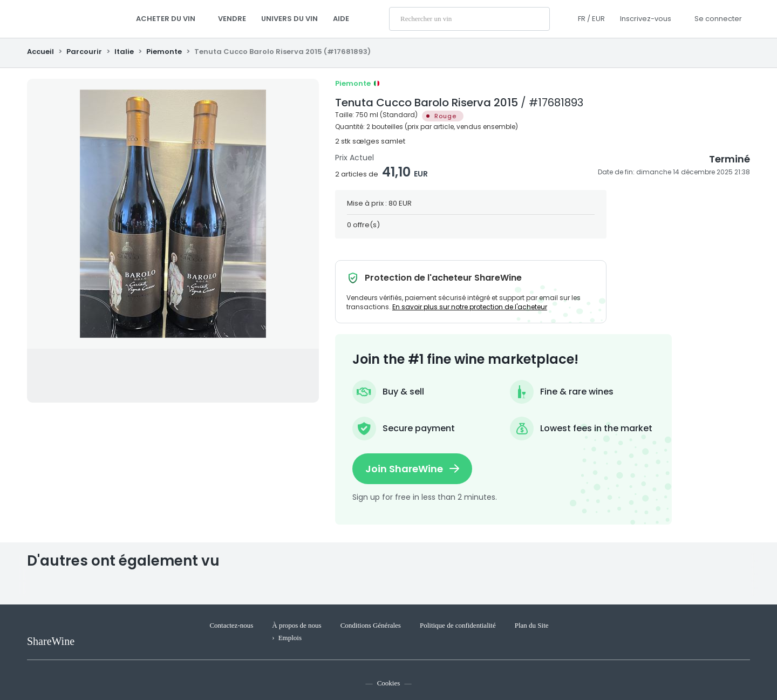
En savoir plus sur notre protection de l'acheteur (470, 307)
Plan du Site (532, 625)
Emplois (290, 638)
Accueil (41, 52)
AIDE (341, 19)
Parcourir (84, 52)
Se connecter (718, 19)
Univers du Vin (289, 19)
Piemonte (164, 52)
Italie (124, 52)
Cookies (389, 683)
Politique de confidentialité (458, 625)
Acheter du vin (169, 19)
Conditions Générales (371, 625)
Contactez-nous (231, 625)
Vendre (232, 19)
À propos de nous (297, 625)
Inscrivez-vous (646, 19)
